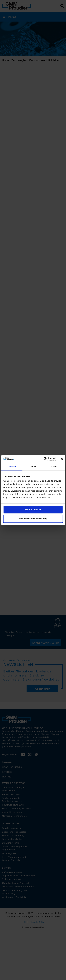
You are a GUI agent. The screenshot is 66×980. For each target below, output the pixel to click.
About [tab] (54, 467)
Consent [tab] (12, 467)
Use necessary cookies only (33, 519)
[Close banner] (62, 459)
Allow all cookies (33, 510)
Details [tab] (33, 467)
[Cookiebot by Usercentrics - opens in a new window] (44, 459)
